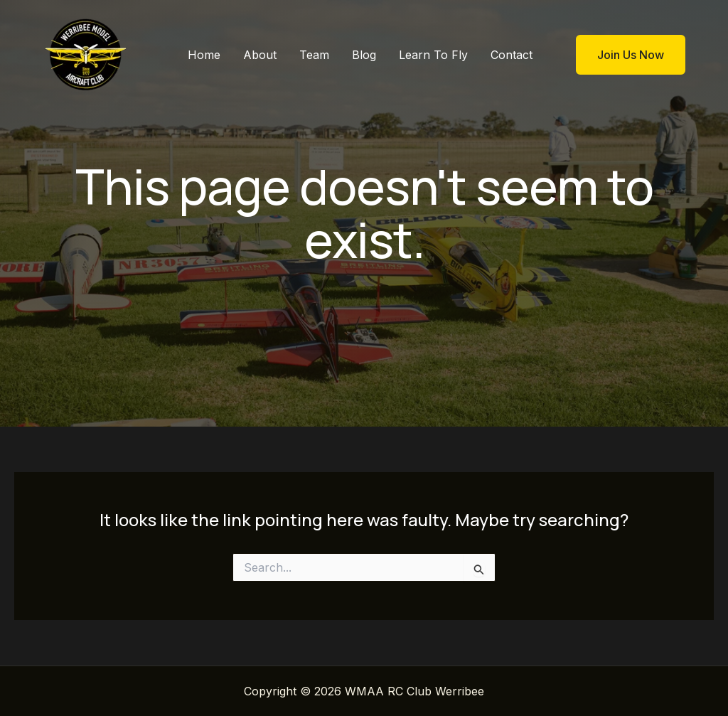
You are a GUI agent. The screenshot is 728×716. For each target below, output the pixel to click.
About (260, 55)
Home (204, 55)
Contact (512, 55)
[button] (622, 55)
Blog (364, 55)
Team (314, 55)
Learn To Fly (433, 55)
